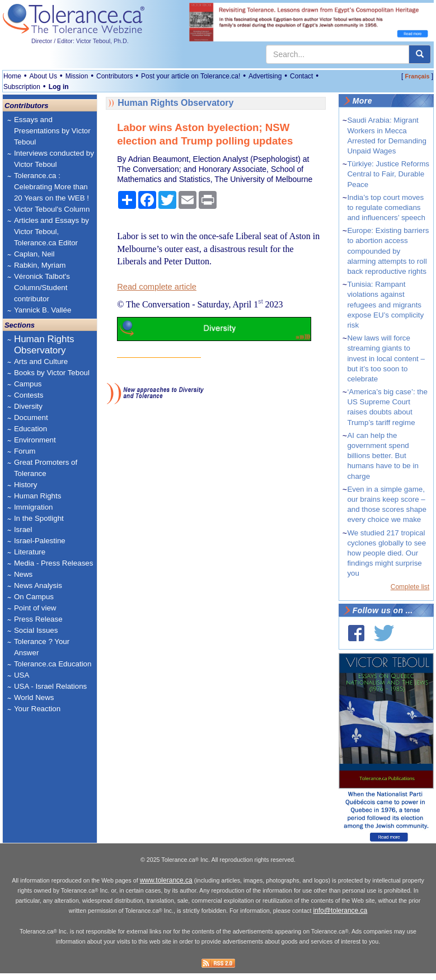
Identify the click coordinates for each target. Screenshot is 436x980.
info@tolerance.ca (340, 918)
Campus (28, 384)
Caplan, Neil (34, 254)
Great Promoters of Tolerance (46, 468)
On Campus (34, 597)
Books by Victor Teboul (52, 373)
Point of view (35, 608)
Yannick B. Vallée (43, 310)
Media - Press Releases (53, 563)
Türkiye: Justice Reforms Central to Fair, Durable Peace (388, 174)
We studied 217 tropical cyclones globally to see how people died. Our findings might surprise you (386, 553)
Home (12, 76)
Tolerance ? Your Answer (42, 647)
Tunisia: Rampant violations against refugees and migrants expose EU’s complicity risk (385, 305)
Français (418, 76)
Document (31, 417)
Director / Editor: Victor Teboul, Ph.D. (80, 41)
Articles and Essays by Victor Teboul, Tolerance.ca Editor (51, 232)
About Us (43, 76)
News (23, 574)
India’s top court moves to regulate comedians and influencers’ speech (386, 207)
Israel (23, 529)
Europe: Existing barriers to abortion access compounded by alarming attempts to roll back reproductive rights (388, 251)
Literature (30, 552)
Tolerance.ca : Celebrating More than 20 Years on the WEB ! (51, 187)
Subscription (22, 87)
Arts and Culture (41, 361)
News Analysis (38, 585)
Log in (59, 87)
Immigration (34, 507)
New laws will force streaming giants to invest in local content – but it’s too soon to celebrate (386, 358)
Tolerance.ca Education (53, 664)
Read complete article (157, 287)
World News (34, 697)
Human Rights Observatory (44, 345)
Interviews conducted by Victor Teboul (54, 159)
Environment (35, 440)
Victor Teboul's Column (52, 209)
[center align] (420, 54)
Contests (29, 395)
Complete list (410, 587)
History (25, 485)
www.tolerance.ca (166, 887)
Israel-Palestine (40, 541)
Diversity (28, 406)
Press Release (38, 619)
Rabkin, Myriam (40, 265)
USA (22, 675)
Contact (301, 76)
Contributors (114, 76)
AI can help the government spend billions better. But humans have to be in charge (383, 456)
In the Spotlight (39, 518)
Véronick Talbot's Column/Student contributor (42, 288)
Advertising (265, 76)
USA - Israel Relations (50, 686)
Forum (25, 451)
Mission (77, 76)
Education (31, 429)
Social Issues (36, 630)
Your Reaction (37, 709)
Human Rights (37, 496)
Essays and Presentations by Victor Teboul (52, 131)
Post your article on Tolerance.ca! (191, 76)
